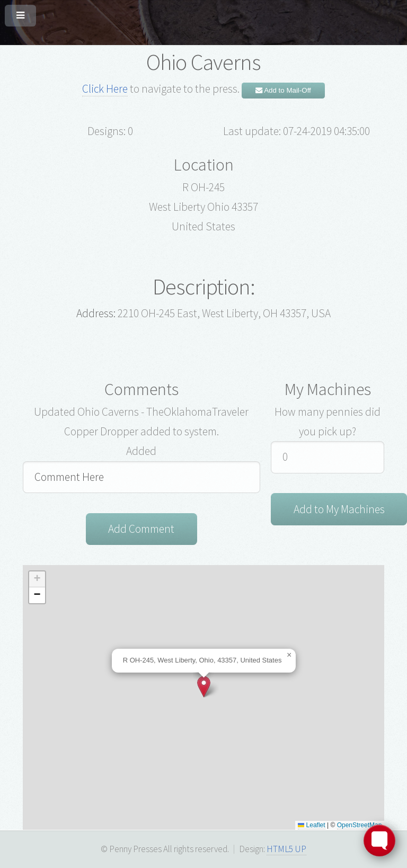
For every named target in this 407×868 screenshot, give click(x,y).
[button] (204, 687)
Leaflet (311, 825)
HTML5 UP (286, 849)
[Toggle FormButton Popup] (379, 840)
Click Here (105, 89)
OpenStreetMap (360, 825)
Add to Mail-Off (283, 90)
